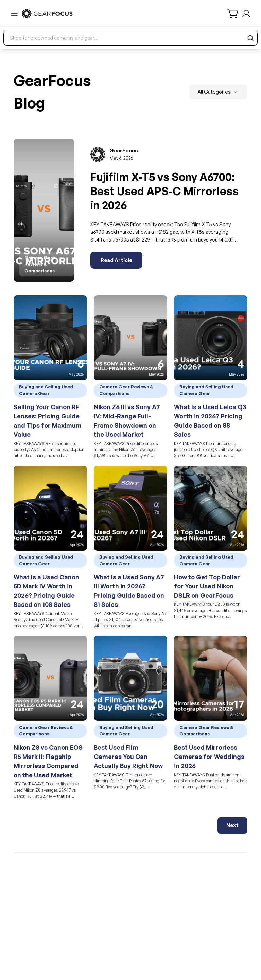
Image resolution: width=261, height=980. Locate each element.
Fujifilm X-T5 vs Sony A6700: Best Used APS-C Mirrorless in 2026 (164, 191)
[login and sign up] (246, 13)
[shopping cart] (233, 13)
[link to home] (47, 14)
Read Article (116, 260)
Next (232, 825)
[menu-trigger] (14, 14)
